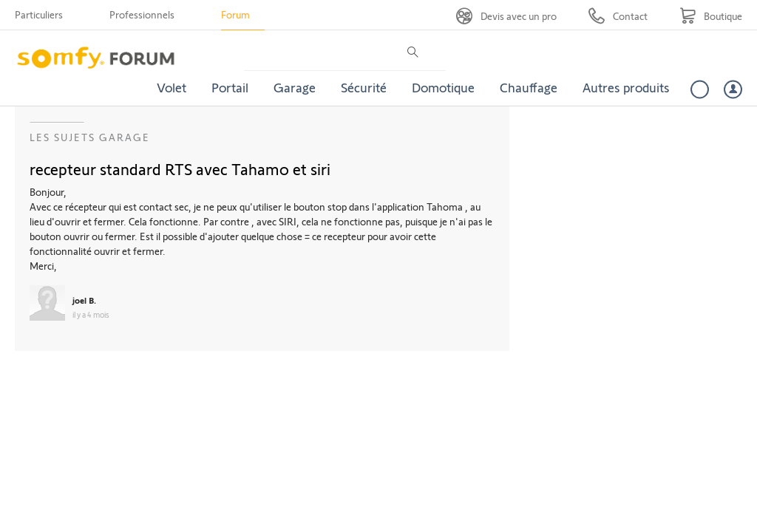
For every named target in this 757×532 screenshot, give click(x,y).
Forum (235, 14)
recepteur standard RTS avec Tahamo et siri (180, 168)
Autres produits (626, 87)
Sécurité (364, 87)
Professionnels (142, 14)
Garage (295, 87)
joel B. (84, 300)
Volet (172, 87)
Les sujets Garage (90, 137)
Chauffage (529, 87)
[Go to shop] (711, 16)
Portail (230, 87)
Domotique (443, 87)
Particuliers (39, 14)
